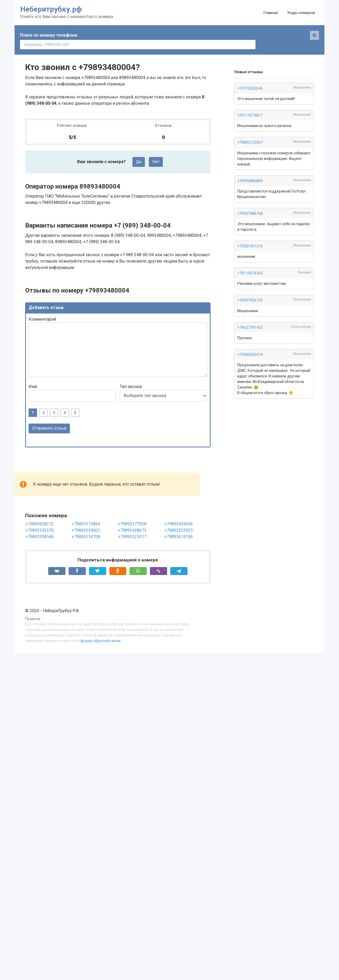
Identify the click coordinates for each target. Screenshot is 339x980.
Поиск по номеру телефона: (49, 35)
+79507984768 (250, 204)
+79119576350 (250, 264)
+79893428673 (132, 521)
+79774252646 (250, 79)
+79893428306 (179, 515)
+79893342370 (39, 521)
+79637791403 (250, 318)
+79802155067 (250, 133)
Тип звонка (131, 377)
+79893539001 (86, 521)
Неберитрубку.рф (51, 9)
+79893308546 (39, 527)
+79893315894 (86, 515)
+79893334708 (86, 527)
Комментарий (42, 310)
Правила (33, 610)
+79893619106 (179, 527)
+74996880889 (250, 172)
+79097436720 (250, 291)
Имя (33, 377)
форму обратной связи (101, 631)
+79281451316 (250, 237)
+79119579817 (250, 106)
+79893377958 (132, 515)
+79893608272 (39, 515)
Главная (271, 13)
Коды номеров (301, 13)
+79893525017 (132, 527)
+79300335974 (250, 345)
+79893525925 (179, 521)
